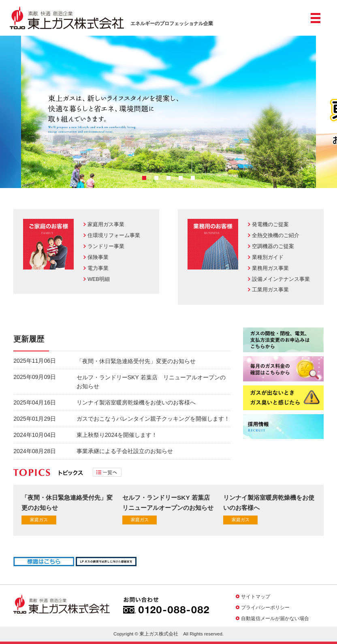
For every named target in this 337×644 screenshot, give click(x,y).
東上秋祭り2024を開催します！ (117, 435)
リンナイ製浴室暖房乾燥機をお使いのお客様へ (136, 402)
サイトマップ (256, 596)
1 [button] (144, 178)
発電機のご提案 (270, 224)
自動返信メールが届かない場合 (275, 618)
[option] (168, 112)
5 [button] (193, 178)
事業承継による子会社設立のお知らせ (125, 451)
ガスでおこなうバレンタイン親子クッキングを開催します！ (153, 419)
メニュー (316, 21)
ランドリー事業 (106, 246)
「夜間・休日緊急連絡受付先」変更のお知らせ (136, 361)
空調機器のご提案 (273, 246)
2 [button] (156, 178)
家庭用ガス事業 (106, 224)
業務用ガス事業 (270, 268)
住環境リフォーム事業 (114, 235)
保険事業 (98, 257)
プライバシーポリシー (265, 607)
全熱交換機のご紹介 (276, 235)
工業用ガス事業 (270, 290)
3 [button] (168, 178)
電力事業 (98, 268)
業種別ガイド (268, 257)
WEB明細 (99, 279)
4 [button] (181, 178)
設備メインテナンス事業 (281, 279)
